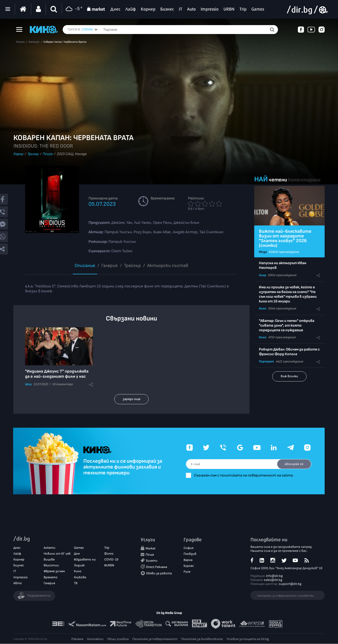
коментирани (304, 180)
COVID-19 (111, 560)
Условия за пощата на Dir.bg (248, 639)
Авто (18, 583)
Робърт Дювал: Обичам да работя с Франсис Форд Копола (289, 352)
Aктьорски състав (168, 266)
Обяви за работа (159, 574)
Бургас (189, 566)
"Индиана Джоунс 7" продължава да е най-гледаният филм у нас (57, 374)
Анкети (50, 548)
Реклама (77, 639)
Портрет (266, 361)
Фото (109, 554)
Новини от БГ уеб (57, 554)
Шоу (28, 384)
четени (278, 180)
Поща (150, 554)
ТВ (76, 583)
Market (150, 549)
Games (79, 548)
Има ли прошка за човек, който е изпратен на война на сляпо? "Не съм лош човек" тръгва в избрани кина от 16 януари (288, 294)
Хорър (18, 154)
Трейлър (132, 266)
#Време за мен (54, 571)
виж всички (289, 376)
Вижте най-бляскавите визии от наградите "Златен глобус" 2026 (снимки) (285, 238)
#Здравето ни (85, 560)
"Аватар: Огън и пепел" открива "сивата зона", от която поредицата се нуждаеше (287, 326)
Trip (107, 548)
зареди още (132, 399)
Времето (51, 577)
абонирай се (294, 464)
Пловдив (190, 554)
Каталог (34, 42)
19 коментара (63, 384)
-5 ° (73, 9)
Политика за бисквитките (202, 639)
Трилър (33, 154)
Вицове (49, 560)
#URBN (109, 566)
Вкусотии (51, 566)
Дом (77, 554)
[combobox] (90, 30)
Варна (188, 560)
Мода (263, 252)
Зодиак (79, 566)
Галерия (109, 266)
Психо (48, 154)
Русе (187, 572)
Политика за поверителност (155, 639)
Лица (263, 275)
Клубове (80, 577)
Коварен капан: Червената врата (65, 42)
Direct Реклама (157, 567)
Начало (20, 42)
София (188, 548)
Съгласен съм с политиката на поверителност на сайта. (247, 475)
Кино (263, 308)
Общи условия (118, 639)
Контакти (95, 639)
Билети (152, 561)
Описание (85, 266)
